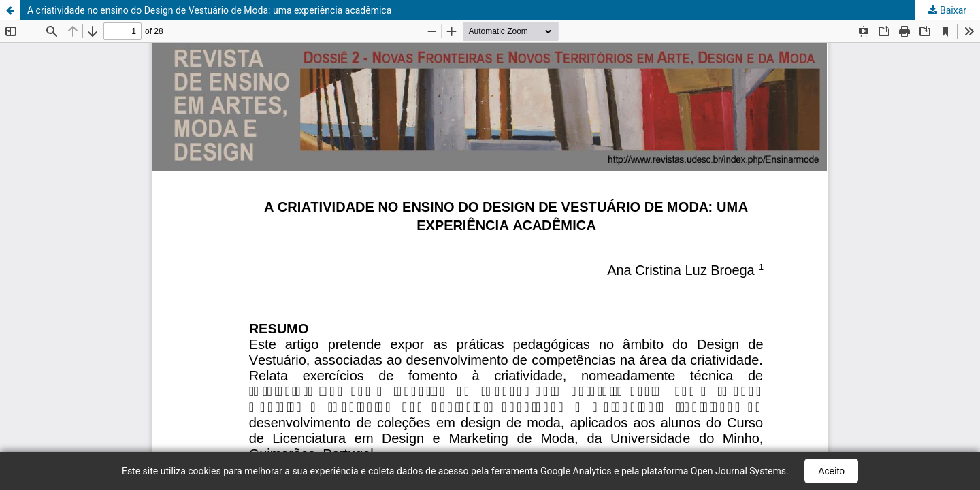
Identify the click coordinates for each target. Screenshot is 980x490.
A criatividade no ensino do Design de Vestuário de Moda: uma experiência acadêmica (209, 10)
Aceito (831, 471)
